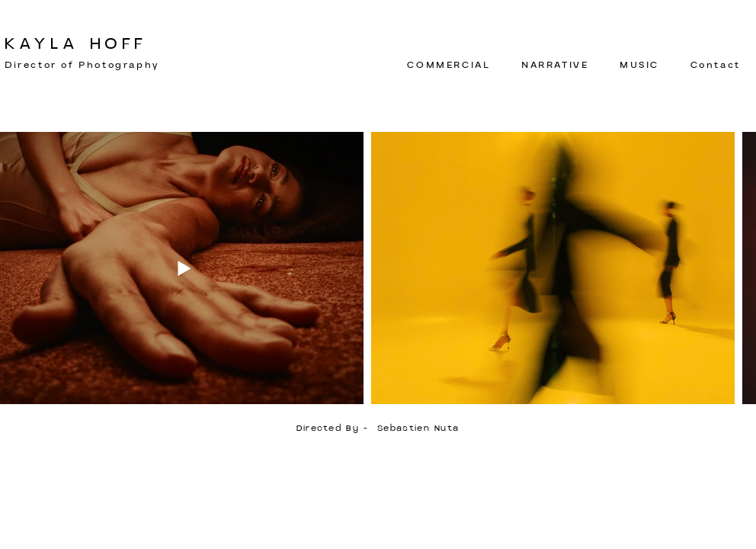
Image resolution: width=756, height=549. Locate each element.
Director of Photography (82, 65)
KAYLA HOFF (75, 44)
